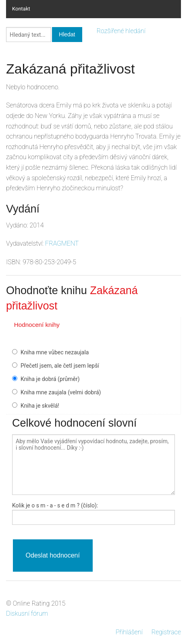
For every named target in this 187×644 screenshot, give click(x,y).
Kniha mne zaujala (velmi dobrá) (61, 392)
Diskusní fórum (27, 613)
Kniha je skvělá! (40, 406)
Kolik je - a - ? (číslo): (55, 505)
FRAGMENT (62, 243)
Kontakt (21, 9)
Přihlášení (129, 632)
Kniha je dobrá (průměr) (50, 379)
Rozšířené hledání (121, 31)
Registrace (166, 632)
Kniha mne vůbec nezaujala (55, 352)
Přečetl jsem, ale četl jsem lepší (60, 366)
